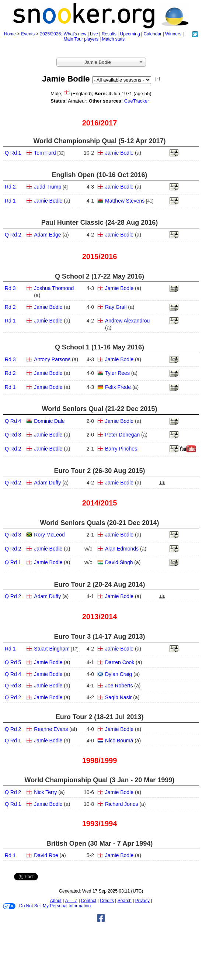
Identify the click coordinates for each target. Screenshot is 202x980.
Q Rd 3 (13, 435)
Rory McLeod (49, 535)
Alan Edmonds (122, 549)
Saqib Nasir (118, 697)
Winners (173, 34)
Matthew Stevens (125, 201)
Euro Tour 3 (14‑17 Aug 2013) (99, 636)
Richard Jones (122, 804)
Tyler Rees (117, 373)
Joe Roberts (119, 686)
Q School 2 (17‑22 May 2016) (100, 276)
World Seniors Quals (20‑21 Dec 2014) (100, 523)
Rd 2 (10, 187)
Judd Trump (48, 187)
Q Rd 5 (13, 662)
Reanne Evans (51, 729)
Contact (89, 901)
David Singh (119, 562)
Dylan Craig (119, 674)
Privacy (142, 901)
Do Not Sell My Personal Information (47, 906)
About (56, 901)
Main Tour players (81, 39)
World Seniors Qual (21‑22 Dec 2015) (100, 409)
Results (109, 34)
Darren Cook (120, 662)
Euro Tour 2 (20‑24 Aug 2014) (99, 584)
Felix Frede (118, 387)
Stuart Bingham (52, 649)
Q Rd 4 (13, 421)
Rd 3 (10, 288)
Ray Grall (116, 307)
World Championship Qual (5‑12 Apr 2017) (99, 141)
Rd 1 (10, 201)
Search (125, 901)
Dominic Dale (49, 421)
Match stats (113, 39)
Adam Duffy (47, 483)
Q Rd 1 (13, 153)
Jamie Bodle (119, 153)
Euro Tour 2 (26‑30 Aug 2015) (99, 471)
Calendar (152, 34)
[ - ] (157, 78)
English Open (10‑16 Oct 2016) (99, 175)
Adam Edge (47, 235)
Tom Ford (45, 153)
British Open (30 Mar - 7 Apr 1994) (100, 843)
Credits (107, 901)
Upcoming (130, 34)
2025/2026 (50, 34)
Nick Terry (45, 792)
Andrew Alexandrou (127, 321)
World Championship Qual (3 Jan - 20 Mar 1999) (100, 780)
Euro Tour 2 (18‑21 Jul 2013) (100, 717)
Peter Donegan (122, 435)
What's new (75, 34)
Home (10, 34)
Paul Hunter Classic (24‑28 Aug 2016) (100, 222)
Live (94, 34)
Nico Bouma (119, 741)
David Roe (46, 855)
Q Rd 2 (13, 235)
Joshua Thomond (54, 288)
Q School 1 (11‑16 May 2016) (100, 347)
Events (28, 34)
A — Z (71, 901)
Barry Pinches (121, 449)
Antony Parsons (52, 359)
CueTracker (137, 101)
